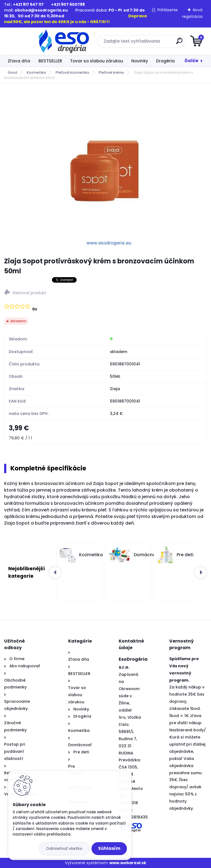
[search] (172, 43)
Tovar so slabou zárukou (97, 61)
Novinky (140, 61)
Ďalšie (191, 61)
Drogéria (165, 61)
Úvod (12, 72)
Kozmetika (36, 72)
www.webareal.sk (128, 863)
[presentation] (55, 572)
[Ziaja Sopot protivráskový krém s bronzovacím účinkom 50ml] (105, 170)
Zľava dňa (19, 61)
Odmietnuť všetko (64, 848)
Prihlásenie (168, 10)
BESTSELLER (50, 61)
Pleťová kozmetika (72, 72)
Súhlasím (109, 848)
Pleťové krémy (111, 72)
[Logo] (38, 41)
